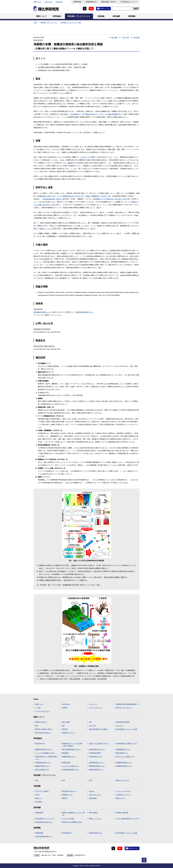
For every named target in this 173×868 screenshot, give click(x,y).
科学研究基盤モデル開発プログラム (127, 743)
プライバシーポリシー (96, 708)
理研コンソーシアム (95, 819)
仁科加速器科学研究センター (71, 770)
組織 (37, 726)
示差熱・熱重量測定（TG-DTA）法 (98, 196)
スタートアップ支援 (68, 819)
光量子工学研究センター (42, 770)
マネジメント (120, 726)
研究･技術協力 (93, 813)
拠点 (63, 726)
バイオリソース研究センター (71, 766)
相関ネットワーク (47, 229)
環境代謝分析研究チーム (85, 312)
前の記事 (114, 37)
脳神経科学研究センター (42, 766)
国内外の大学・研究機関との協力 (72, 822)
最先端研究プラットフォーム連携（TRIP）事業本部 (72, 745)
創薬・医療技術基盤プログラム (71, 749)
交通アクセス (38, 2)
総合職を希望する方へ (96, 833)
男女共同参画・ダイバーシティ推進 (127, 729)
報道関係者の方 (91, 2)
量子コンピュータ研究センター (125, 757)
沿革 (90, 722)
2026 (37, 780)
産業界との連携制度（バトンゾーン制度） (73, 814)
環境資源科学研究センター (43, 312)
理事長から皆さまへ (41, 722)
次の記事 (136, 37)
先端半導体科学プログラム (97, 749)
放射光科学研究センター (96, 770)
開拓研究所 (65, 753)
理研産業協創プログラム (123, 749)
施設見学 (65, 798)
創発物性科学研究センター (124, 766)
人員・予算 (92, 726)
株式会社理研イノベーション (45, 819)
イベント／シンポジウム (123, 791)
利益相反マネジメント (69, 733)
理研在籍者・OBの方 (108, 2)
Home (35, 23)
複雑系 (71, 163)
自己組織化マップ (77, 114)
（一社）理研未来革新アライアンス (127, 819)
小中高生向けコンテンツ (129, 2)
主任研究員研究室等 (95, 753)
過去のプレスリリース (123, 780)
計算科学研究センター (96, 757)
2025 (64, 780)
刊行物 (37, 795)
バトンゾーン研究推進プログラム (45, 753)
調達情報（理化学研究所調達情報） (127, 704)
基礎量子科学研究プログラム (44, 749)
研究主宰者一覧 (40, 743)
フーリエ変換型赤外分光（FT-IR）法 (70, 196)
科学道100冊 (93, 798)
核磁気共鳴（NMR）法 (47, 196)
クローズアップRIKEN (42, 791)
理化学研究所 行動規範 (123, 722)
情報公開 (65, 729)
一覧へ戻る (125, 37)
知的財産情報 (39, 813)
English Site (59, 2)
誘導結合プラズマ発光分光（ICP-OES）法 (110, 199)
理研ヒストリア (121, 798)
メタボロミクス (86, 157)
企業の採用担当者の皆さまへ (44, 822)
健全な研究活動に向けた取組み (98, 729)
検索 (135, 9)
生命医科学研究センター (96, 763)
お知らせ (92, 791)
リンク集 (38, 708)
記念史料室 (39, 802)
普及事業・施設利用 (122, 813)
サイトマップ (93, 704)
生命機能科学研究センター (124, 763)
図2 (90, 236)
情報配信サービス (67, 795)
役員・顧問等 (66, 722)
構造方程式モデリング (94, 114)
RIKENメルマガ (105, 9)
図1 (98, 208)
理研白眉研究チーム (122, 753)
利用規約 (65, 708)
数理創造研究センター (69, 757)
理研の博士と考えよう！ (69, 791)
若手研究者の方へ (67, 833)
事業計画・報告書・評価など (44, 729)
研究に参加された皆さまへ (43, 733)
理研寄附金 (77, 2)
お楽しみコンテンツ (95, 795)
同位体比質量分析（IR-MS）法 (54, 199)
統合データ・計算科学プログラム (99, 743)
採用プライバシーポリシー (124, 708)
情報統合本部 (66, 763)
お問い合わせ (49, 2)
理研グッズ (39, 798)
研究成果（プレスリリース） (49, 23)
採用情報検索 (39, 833)
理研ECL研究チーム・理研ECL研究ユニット (46, 758)
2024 (91, 780)
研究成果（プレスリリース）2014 (71, 23)
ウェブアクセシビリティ (42, 711)
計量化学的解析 (113, 114)
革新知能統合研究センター (43, 763)
